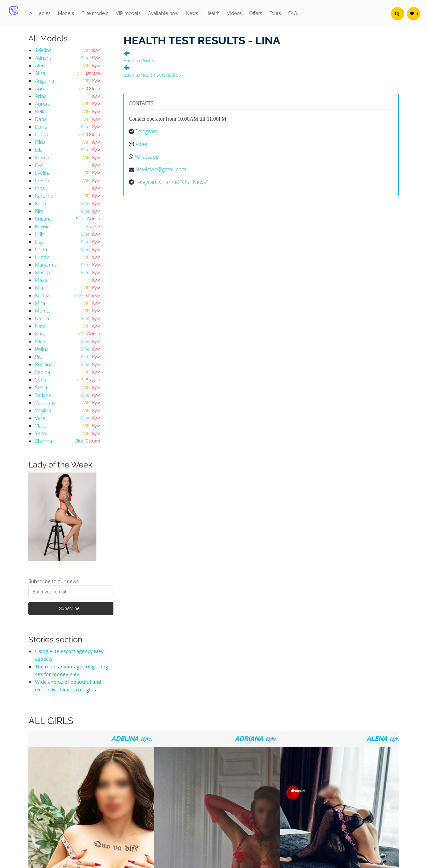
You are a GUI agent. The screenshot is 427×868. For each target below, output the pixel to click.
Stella (41, 387)
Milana (42, 295)
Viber (142, 144)
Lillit (39, 234)
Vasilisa (43, 410)
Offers (256, 13)
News (192, 13)
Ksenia (42, 226)
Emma (42, 157)
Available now (163, 13)
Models (66, 13)
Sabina (43, 372)
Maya (41, 280)
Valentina (45, 403)
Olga (40, 341)
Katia (41, 203)
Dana (41, 119)
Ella (39, 150)
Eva (39, 165)
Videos (234, 13)
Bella (40, 111)
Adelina (43, 50)
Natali (42, 326)
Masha (43, 272)
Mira (40, 303)
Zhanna (44, 441)
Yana (41, 433)
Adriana (44, 58)
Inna (40, 188)
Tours (275, 13)
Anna (41, 88)
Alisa (40, 73)
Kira (39, 211)
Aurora (43, 104)
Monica (43, 311)
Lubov (42, 257)
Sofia (41, 380)
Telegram (147, 131)
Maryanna (46, 265)
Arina (41, 96)
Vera (40, 418)
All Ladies (40, 13)
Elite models (95, 13)
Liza (39, 242)
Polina (42, 349)
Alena (41, 65)
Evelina (43, 173)
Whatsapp (147, 157)
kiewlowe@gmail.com (161, 169)
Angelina (45, 81)
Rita (39, 357)
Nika (40, 334)
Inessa (42, 180)
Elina (40, 142)
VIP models (128, 13)
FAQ (293, 13)
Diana (42, 134)
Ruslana (44, 364)
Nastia (42, 318)
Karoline (44, 196)
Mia (39, 288)
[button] (398, 14)
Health (212, 13)
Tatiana (43, 395)
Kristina (43, 219)
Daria (41, 127)
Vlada (41, 426)
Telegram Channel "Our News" (172, 182)
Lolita (41, 249)
